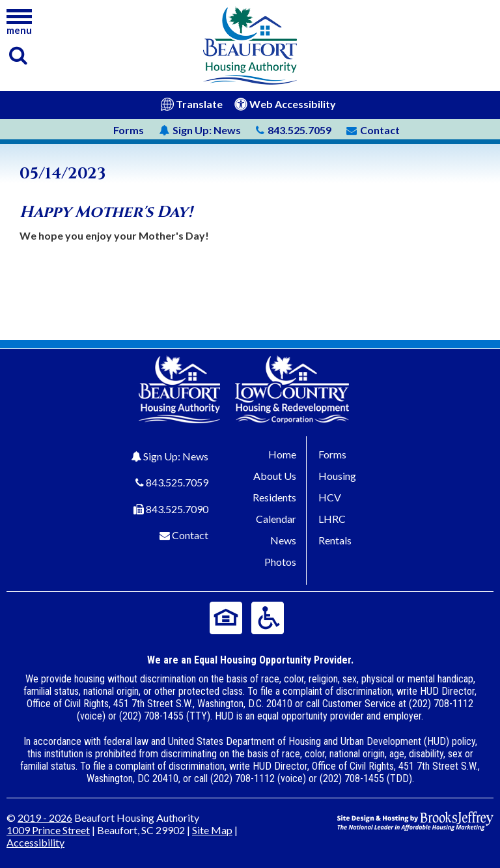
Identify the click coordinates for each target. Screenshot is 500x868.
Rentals (335, 540)
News (200, 130)
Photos (280, 562)
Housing (337, 476)
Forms (129, 130)
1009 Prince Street (48, 830)
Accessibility (35, 842)
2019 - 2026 (45, 818)
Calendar (276, 519)
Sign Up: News (176, 456)
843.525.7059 (177, 482)
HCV (330, 497)
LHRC (332, 519)
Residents (274, 497)
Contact (190, 535)
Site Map (212, 830)
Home (282, 454)
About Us (275, 476)
